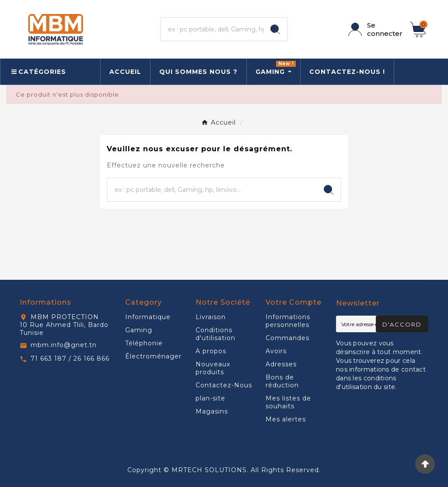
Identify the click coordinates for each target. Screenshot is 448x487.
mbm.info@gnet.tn (64, 345)
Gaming (139, 330)
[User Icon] (374, 29)
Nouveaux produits (213, 368)
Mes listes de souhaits (288, 402)
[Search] (275, 29)
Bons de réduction (282, 381)
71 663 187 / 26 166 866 (70, 358)
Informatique (148, 317)
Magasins (212, 411)
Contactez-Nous (224, 385)
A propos (211, 351)
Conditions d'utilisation (215, 334)
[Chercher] (212, 29)
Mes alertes (286, 419)
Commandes (287, 338)
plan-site (210, 398)
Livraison (211, 317)
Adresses (281, 364)
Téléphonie (144, 343)
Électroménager (153, 356)
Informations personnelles (288, 321)
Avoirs (276, 351)
